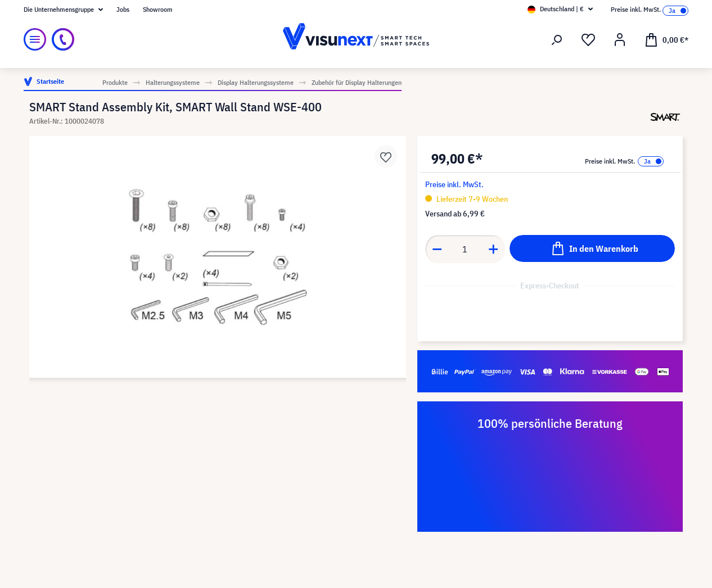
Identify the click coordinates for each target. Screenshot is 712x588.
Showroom (158, 9)
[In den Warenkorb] (592, 248)
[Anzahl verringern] (437, 249)
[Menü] (35, 39)
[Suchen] (557, 40)
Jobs (123, 9)
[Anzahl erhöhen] (494, 249)
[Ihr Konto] (620, 40)
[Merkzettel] (588, 40)
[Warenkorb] (666, 39)
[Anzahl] (465, 249)
